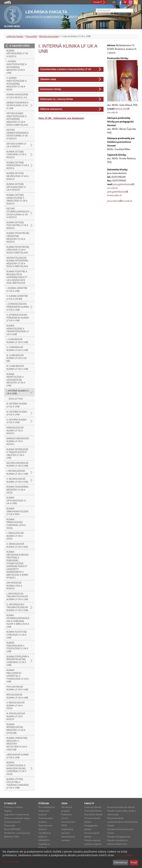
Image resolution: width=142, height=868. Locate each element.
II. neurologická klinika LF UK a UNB (17, 480)
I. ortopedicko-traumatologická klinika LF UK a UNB (17, 596)
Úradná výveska (12, 822)
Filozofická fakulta (93, 814)
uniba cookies (124, 855)
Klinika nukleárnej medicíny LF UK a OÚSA (17, 490)
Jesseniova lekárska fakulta (121, 807)
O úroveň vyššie (20, 46)
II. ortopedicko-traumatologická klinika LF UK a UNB (17, 607)
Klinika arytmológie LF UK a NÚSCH (17, 53)
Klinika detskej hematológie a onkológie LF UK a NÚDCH (17, 199)
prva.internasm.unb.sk (120, 201)
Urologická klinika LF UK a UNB (18, 756)
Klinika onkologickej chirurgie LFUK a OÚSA (16, 524)
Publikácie (67, 814)
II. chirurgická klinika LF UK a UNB (17, 349)
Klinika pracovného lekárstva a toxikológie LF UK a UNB (18, 676)
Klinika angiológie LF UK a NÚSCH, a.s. (17, 96)
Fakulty (89, 803)
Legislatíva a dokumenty (16, 814)
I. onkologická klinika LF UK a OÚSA (15, 536)
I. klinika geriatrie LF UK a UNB (17, 289)
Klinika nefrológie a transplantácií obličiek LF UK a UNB (17, 454)
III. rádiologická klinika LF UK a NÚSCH (16, 716)
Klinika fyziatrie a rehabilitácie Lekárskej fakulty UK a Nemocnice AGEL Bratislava (17, 277)
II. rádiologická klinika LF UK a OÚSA (16, 705)
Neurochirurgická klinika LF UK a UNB (17, 464)
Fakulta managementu (119, 837)
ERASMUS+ (44, 840)
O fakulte (10, 803)
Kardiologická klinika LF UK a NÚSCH (15, 430)
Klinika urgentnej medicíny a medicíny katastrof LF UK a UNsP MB (17, 744)
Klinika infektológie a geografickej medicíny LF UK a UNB (16, 380)
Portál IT (98, 2)
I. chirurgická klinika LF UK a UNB (17, 341)
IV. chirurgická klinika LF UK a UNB (17, 367)
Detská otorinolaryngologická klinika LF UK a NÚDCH (18, 213)
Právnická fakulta (93, 811)
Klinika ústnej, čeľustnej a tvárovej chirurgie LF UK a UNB (18, 783)
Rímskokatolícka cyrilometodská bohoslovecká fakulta (122, 822)
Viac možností (11, 862)
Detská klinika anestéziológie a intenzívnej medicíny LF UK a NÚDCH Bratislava (17, 119)
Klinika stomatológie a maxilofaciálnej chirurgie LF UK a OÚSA (16, 768)
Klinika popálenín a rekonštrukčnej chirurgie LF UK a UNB (18, 661)
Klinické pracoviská (49, 36)
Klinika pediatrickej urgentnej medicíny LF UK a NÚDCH (18, 237)
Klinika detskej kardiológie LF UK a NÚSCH (18, 165)
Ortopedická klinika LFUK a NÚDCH (14, 586)
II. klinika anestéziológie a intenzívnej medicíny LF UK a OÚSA (17, 84)
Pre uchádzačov (47, 807)
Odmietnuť (120, 862)
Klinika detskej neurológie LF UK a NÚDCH (18, 176)
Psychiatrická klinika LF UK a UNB (17, 688)
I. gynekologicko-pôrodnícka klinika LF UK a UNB (18, 307)
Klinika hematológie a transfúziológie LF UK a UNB (18, 330)
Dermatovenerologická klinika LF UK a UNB (17, 105)
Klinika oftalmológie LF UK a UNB (16, 500)
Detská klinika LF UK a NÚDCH (16, 145)
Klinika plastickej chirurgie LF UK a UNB (17, 635)
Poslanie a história (13, 807)
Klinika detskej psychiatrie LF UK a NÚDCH (17, 225)
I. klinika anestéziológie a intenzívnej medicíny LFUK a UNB (17, 67)
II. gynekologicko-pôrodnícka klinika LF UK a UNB (18, 318)
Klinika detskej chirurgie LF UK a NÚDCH (16, 154)
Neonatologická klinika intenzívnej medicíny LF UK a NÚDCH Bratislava (17, 262)
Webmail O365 (12, 837)
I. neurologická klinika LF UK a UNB (17, 472)
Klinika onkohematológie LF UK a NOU (17, 511)
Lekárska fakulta (15, 36)
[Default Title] (16, 399)
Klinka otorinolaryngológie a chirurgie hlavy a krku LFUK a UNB (18, 621)
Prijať (134, 862)
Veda (64, 803)
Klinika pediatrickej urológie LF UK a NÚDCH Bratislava (18, 250)
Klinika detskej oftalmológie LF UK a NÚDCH (16, 187)
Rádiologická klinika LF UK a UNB (17, 696)
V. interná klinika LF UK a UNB (17, 421)
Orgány (8, 811)
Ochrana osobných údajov (17, 818)
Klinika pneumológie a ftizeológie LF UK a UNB (17, 647)
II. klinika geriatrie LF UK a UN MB (17, 297)
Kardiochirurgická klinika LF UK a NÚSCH (18, 441)
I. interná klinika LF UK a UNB (18, 392)
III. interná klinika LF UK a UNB (17, 405)
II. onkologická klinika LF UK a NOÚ (17, 545)
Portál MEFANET (12, 829)
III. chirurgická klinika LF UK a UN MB (17, 358)
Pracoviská (31, 36)
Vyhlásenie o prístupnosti (17, 833)
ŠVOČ (64, 826)
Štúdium (44, 803)
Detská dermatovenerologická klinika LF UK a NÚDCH (17, 134)
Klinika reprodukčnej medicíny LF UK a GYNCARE (16, 729)
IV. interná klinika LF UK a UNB (17, 413)
